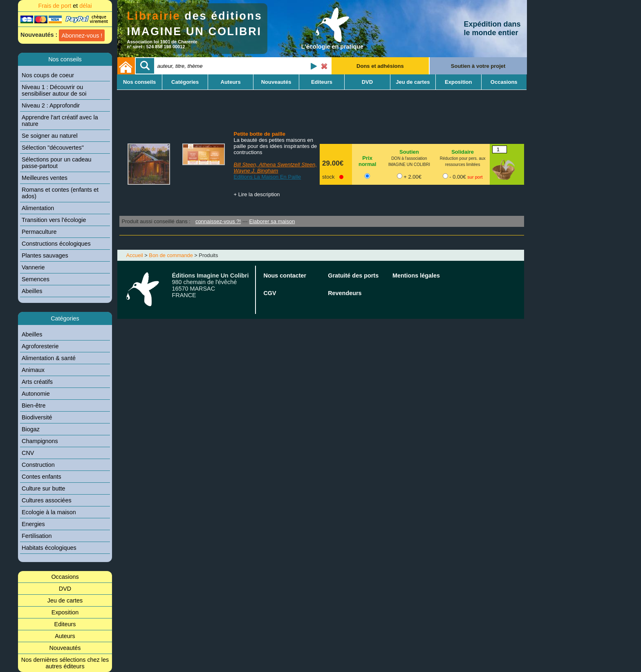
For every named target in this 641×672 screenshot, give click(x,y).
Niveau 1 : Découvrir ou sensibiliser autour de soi (54, 90)
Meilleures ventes (45, 178)
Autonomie (36, 394)
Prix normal (367, 161)
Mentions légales (416, 276)
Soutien (409, 152)
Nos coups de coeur (48, 75)
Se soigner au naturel (50, 136)
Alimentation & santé (49, 358)
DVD (65, 589)
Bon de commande (171, 255)
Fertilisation (37, 536)
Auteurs (65, 636)
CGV (270, 293)
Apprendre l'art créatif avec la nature (60, 121)
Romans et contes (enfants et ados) (60, 193)
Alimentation (38, 208)
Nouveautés (65, 648)
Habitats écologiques (49, 548)
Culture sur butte (43, 488)
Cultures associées (47, 500)
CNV (28, 453)
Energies (33, 524)
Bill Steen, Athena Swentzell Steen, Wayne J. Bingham (275, 168)
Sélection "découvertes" (53, 148)
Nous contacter (285, 276)
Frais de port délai (65, 6)
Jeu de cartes (65, 600)
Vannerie (33, 267)
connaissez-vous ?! (218, 221)
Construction (38, 465)
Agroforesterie (40, 346)
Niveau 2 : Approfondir (51, 105)
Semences (36, 279)
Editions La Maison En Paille (268, 177)
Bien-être (34, 405)
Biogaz (31, 429)
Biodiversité (37, 417)
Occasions (65, 577)
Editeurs (65, 624)
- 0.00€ (466, 177)
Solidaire (463, 152)
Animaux (33, 370)
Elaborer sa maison (272, 221)
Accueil (135, 255)
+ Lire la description (257, 194)
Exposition (65, 612)
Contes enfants (41, 477)
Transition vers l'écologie (54, 220)
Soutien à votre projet (478, 66)
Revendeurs (345, 293)
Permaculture (39, 232)
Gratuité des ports (353, 276)
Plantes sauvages (45, 255)
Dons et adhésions (380, 66)
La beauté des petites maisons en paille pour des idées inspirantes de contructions (276, 146)
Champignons (40, 441)
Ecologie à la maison (49, 512)
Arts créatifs (37, 382)
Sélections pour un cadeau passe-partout (56, 163)
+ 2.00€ (412, 177)
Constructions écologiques (56, 244)
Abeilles (32, 291)
